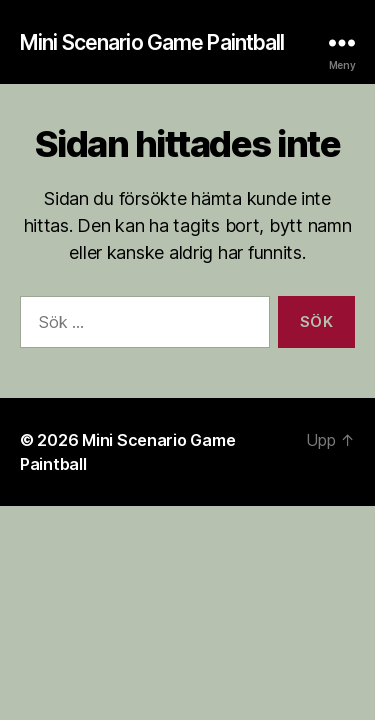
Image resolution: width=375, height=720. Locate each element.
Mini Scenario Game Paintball (152, 42)
